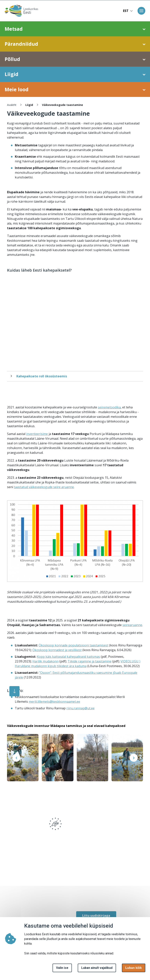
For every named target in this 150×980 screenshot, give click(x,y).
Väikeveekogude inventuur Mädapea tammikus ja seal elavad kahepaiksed (66, 726)
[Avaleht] (20, 11)
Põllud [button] (75, 59)
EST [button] (128, 11)
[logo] (20, 826)
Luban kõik (134, 968)
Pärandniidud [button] (75, 44)
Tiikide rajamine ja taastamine (90, 661)
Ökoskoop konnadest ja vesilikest (57, 650)
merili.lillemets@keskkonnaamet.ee (54, 702)
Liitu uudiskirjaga (96, 916)
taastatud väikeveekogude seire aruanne (44, 487)
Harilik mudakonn (46, 661)
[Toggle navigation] (141, 11)
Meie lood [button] (75, 89)
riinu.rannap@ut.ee (80, 708)
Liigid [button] (75, 74)
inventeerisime (37, 434)
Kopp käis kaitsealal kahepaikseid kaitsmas (68, 657)
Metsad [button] (75, 29)
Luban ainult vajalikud (97, 968)
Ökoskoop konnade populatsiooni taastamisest (74, 645)
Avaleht (12, 105)
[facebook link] (78, 899)
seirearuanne (132, 625)
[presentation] (16, 758)
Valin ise (62, 968)
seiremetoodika (109, 407)
